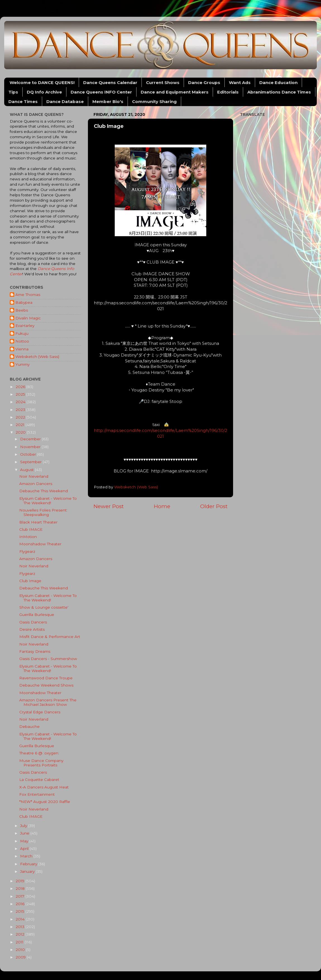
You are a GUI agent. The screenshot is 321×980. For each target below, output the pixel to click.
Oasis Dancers (33, 622)
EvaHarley (25, 326)
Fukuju (22, 333)
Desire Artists (32, 629)
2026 (21, 387)
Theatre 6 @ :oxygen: (39, 753)
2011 (20, 942)
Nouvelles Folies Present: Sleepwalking (43, 512)
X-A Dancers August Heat (44, 787)
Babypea (24, 302)
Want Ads (240, 83)
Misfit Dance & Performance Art (50, 637)
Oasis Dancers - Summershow (48, 659)
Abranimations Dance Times (279, 92)
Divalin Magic (28, 318)
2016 (21, 904)
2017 (21, 896)
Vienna (22, 349)
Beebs (22, 310)
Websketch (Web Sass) (37, 357)
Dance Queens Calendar (110, 83)
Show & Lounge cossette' (44, 607)
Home (162, 506)
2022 (21, 417)
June (25, 833)
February (29, 864)
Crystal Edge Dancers (40, 712)
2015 (21, 911)
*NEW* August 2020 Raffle (45, 802)
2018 (21, 888)
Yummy (22, 364)
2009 (21, 957)
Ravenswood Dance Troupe (46, 678)
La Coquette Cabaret (39, 780)
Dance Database (65, 101)
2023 (21, 410)
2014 (21, 919)
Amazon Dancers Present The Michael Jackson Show (48, 702)
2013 (21, 927)
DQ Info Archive (44, 92)
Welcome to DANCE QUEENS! (42, 83)
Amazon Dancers (36, 484)
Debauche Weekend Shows (46, 685)
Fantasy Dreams (35, 651)
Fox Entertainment (37, 794)
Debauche (29, 726)
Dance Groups (204, 83)
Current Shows (163, 83)
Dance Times (23, 101)
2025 (21, 394)
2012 (21, 934)
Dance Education (278, 83)
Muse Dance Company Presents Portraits (41, 763)
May (25, 841)
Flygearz (27, 551)
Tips (13, 92)
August (27, 470)
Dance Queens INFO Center (101, 92)
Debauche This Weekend (44, 491)
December (31, 439)
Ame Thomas (28, 295)
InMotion (28, 537)
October (29, 454)
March (27, 856)
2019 (21, 881)
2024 (21, 402)
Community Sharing (154, 101)
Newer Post (109, 506)
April (25, 848)
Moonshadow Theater (40, 544)
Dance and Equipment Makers (175, 92)
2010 (21, 950)
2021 (21, 425)
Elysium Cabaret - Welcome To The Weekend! (48, 501)
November (31, 447)
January (28, 871)
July (24, 826)
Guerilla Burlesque (37, 615)
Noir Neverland (34, 476)
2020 (21, 432)
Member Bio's (108, 101)
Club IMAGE (31, 529)
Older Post (214, 506)
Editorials (228, 92)
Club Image (30, 581)
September (31, 462)
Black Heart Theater (38, 522)
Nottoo (22, 341)
